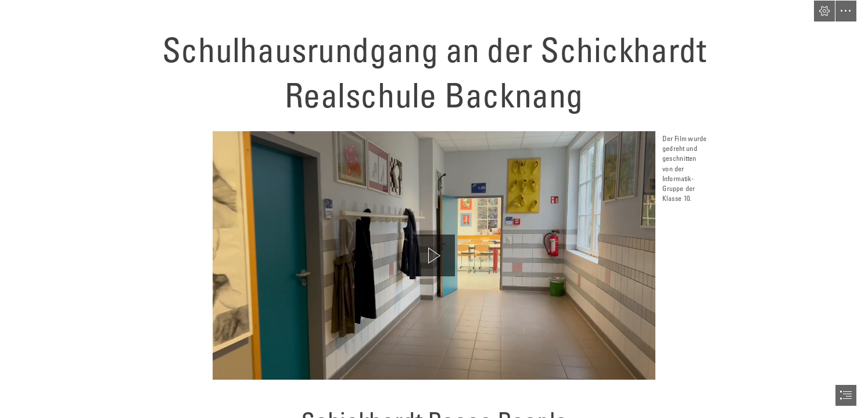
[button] (824, 11)
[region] (434, 255)
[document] (434, 209)
